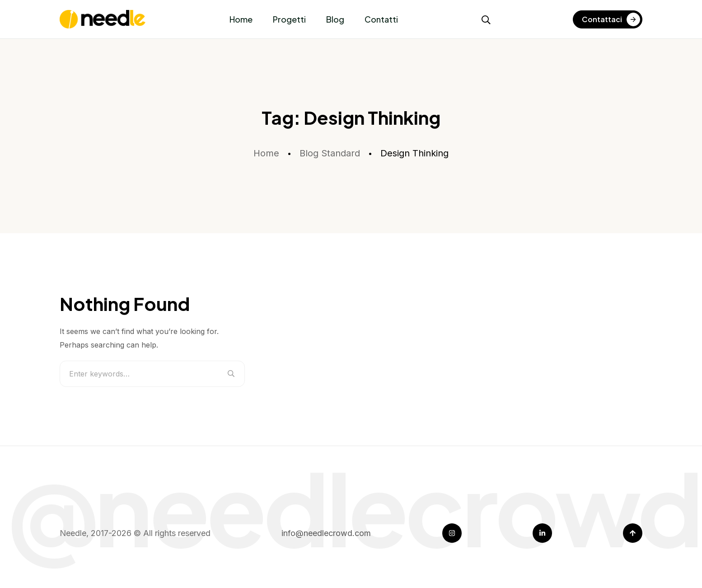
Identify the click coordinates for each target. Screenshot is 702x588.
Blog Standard (330, 153)
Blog (335, 19)
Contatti (381, 19)
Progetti (289, 19)
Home (241, 19)
